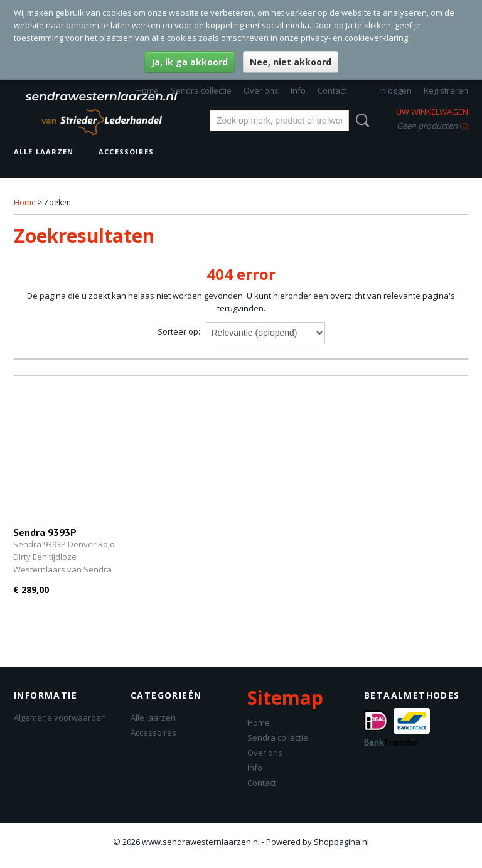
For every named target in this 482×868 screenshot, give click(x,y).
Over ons (261, 90)
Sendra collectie (201, 90)
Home (147, 90)
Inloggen (395, 90)
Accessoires (126, 152)
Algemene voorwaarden (60, 717)
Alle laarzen (44, 152)
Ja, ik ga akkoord (190, 62)
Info (298, 90)
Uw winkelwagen (432, 112)
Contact (332, 90)
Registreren (446, 90)
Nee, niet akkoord (291, 62)
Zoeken (360, 121)
